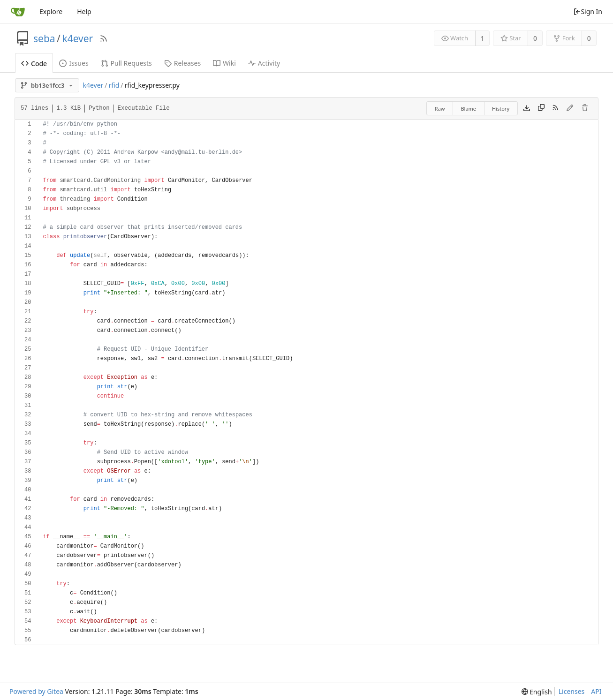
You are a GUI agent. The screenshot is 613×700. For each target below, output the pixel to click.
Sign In (588, 11)
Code (34, 64)
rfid (114, 85)
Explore (51, 11)
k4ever (77, 38)
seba (44, 38)
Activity (264, 63)
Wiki (224, 63)
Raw (440, 109)
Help (84, 11)
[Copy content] (541, 108)
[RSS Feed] (104, 38)
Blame (468, 109)
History (501, 109)
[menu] (537, 692)
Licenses (572, 691)
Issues (74, 63)
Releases (182, 63)
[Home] (18, 12)
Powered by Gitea (36, 691)
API (596, 691)
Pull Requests (126, 63)
